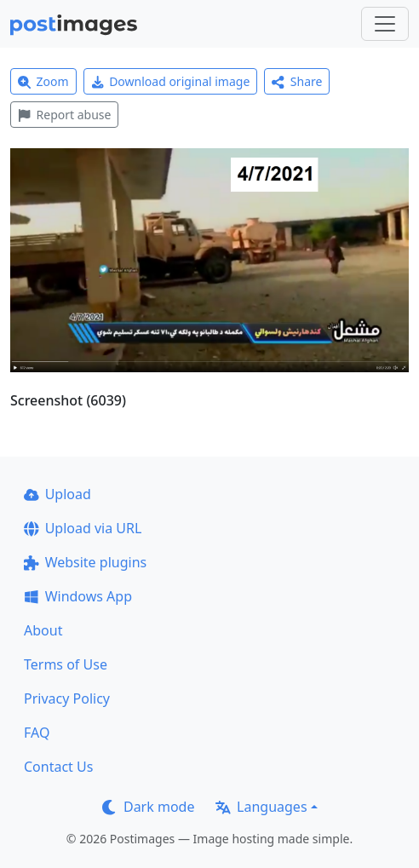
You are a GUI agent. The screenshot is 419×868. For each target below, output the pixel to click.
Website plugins (85, 562)
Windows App (78, 596)
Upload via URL (83, 528)
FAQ (37, 733)
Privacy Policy (67, 698)
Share (297, 81)
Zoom (43, 81)
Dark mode (148, 807)
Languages (261, 807)
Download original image (171, 81)
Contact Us (58, 767)
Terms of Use (66, 664)
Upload (57, 494)
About (43, 630)
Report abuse (64, 115)
